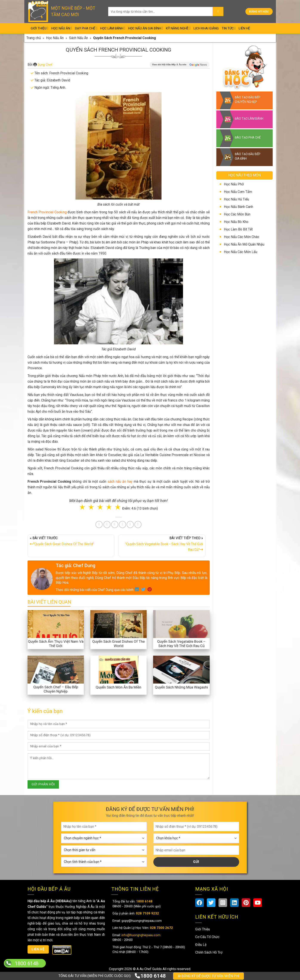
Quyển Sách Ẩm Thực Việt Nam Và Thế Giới (56, 644)
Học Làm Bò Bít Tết (238, 229)
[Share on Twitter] (107, 524)
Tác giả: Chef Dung (75, 566)
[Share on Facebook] (99, 524)
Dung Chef (45, 65)
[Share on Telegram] (138, 524)
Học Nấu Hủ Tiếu (236, 199)
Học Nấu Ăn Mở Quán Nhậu (244, 244)
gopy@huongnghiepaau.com (141, 921)
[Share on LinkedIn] (122, 524)
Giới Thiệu (40, 28)
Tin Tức (229, 28)
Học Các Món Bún (237, 214)
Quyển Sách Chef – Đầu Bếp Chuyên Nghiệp (56, 689)
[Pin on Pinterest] (115, 524)
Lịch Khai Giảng (206, 28)
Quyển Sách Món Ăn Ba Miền (118, 687)
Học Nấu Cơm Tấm (238, 192)
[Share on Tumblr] (130, 524)
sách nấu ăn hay (120, 482)
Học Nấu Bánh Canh (238, 207)
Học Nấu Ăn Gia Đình (146, 28)
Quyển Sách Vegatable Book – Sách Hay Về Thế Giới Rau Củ (181, 644)
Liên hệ (38, 949)
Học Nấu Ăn (62, 28)
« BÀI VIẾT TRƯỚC (71, 542)
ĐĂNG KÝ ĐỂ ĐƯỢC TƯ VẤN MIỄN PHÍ (208, 976)
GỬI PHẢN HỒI (43, 784)
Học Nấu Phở (234, 184)
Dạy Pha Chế (86, 28)
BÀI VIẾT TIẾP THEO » (162, 545)
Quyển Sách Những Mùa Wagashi (181, 687)
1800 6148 (150, 976)
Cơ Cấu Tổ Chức (207, 937)
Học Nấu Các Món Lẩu (241, 252)
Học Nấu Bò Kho (236, 222)
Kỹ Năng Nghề (178, 28)
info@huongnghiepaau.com (141, 935)
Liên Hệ (244, 28)
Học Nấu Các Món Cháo (242, 237)
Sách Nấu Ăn (78, 38)
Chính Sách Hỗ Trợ (209, 952)
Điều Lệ (201, 945)
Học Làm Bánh (113, 28)
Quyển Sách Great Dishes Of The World (118, 644)
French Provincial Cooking (47, 212)
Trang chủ (34, 38)
